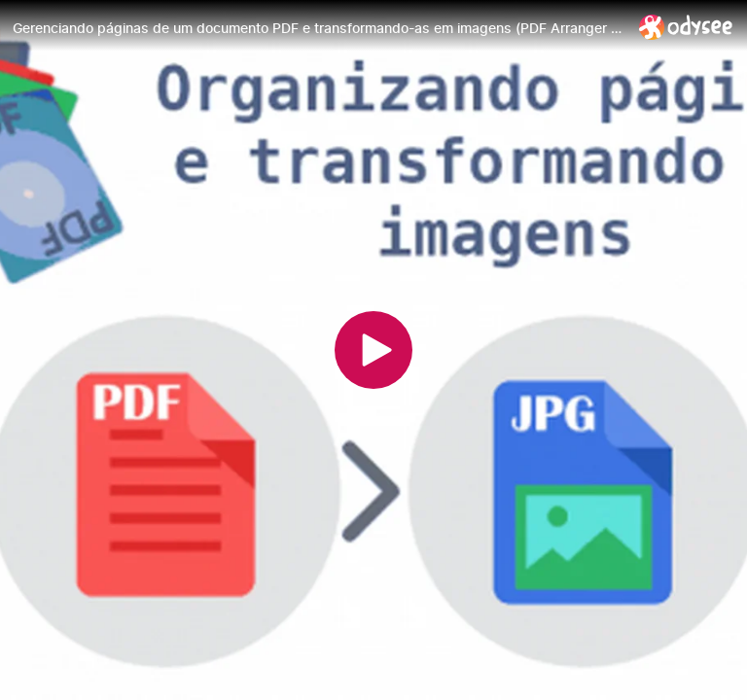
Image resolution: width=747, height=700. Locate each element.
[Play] (373, 350)
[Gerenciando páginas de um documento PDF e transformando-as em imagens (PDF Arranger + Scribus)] (318, 28)
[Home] (686, 27)
